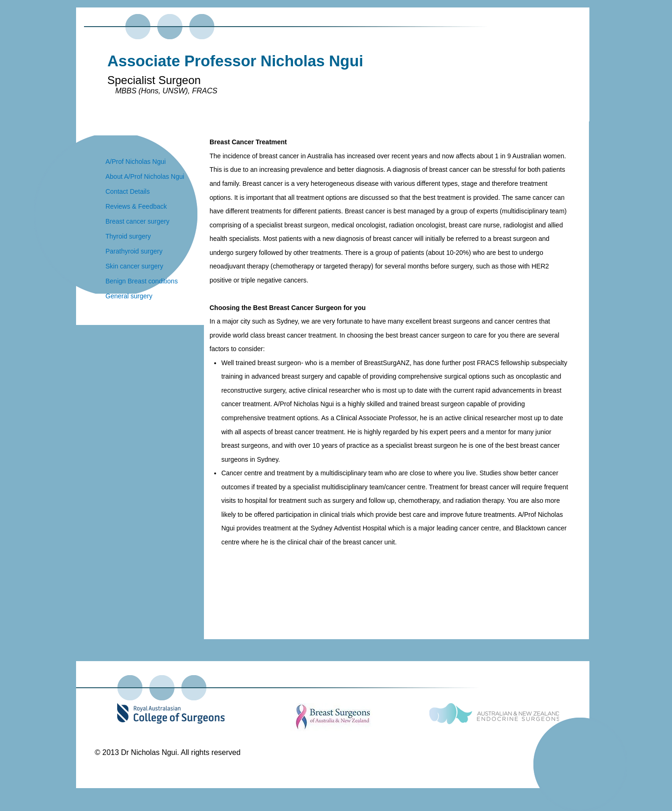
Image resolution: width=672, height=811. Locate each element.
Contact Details (128, 191)
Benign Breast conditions (142, 281)
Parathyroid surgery (134, 251)
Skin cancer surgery (134, 266)
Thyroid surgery (128, 236)
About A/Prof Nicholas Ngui (145, 176)
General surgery (129, 296)
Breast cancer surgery (137, 221)
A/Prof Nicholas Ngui (136, 162)
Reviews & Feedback (136, 206)
